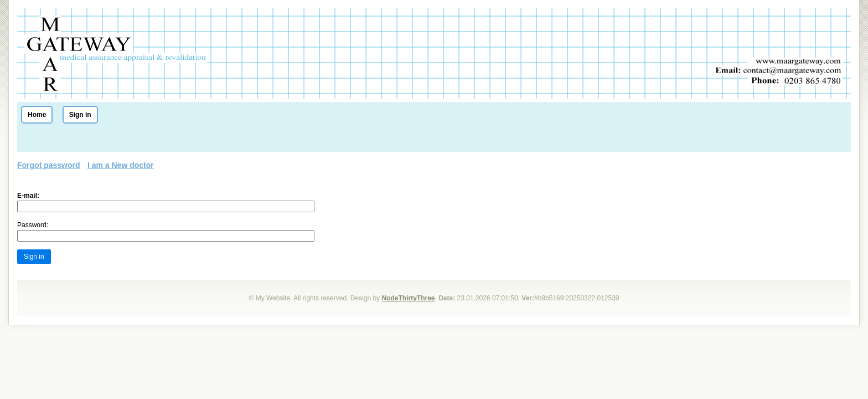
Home (37, 115)
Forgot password (49, 165)
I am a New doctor (121, 165)
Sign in (80, 115)
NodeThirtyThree (409, 298)
